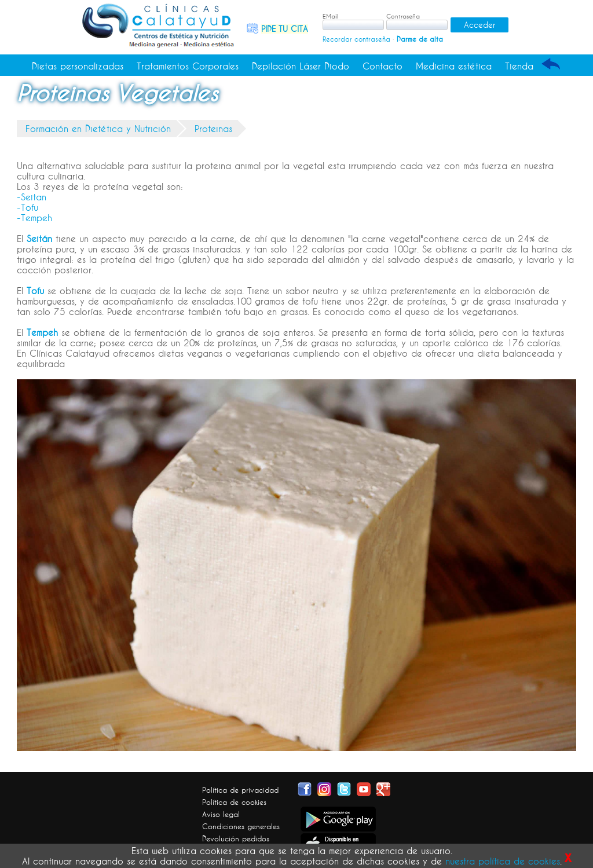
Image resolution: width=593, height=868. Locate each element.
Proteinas (213, 129)
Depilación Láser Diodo (301, 66)
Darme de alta (420, 39)
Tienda (519, 66)
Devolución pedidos (236, 838)
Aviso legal (221, 814)
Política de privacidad (240, 790)
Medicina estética (454, 66)
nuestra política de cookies (503, 861)
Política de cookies (234, 802)
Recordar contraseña (356, 39)
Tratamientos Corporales (188, 66)
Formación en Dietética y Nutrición (98, 129)
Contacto (382, 66)
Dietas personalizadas (78, 66)
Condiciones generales (241, 826)
